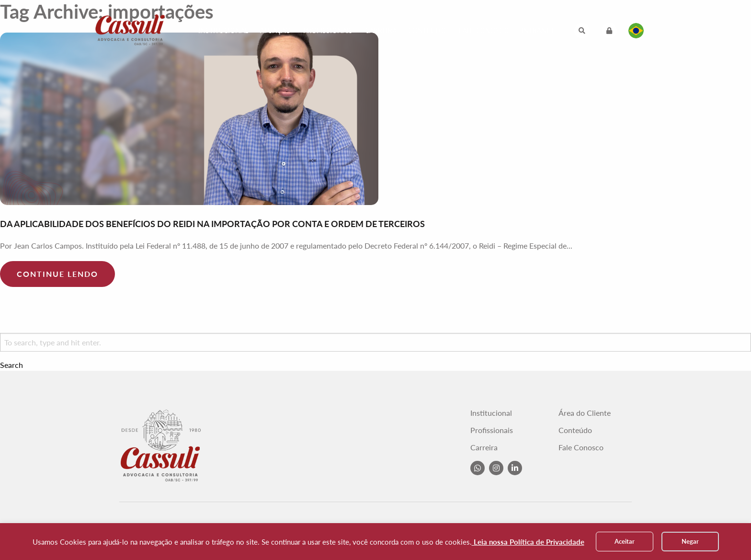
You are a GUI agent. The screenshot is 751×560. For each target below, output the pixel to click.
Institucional (223, 30)
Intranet (538, 30)
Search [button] (11, 365)
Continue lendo (57, 274)
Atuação (275, 30)
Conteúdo (427, 30)
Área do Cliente (585, 413)
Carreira (381, 30)
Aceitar (625, 541)
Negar (690, 541)
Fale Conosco (484, 30)
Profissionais (328, 30)
